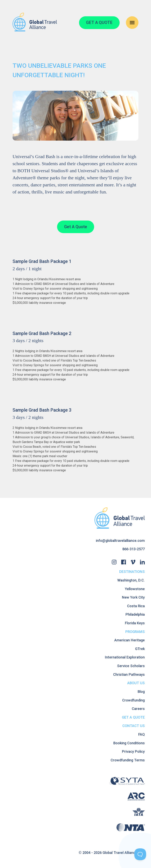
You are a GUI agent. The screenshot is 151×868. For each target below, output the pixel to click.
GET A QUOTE (99, 22)
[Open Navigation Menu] (132, 23)
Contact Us (134, 726)
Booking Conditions (129, 743)
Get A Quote (76, 227)
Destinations (132, 572)
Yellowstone (135, 589)
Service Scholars (131, 666)
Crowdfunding (133, 700)
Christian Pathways (129, 674)
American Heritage (130, 640)
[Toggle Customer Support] (140, 854)
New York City (133, 597)
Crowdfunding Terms (128, 760)
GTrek (140, 649)
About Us (136, 683)
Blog (141, 692)
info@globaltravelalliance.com (120, 541)
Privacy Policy (133, 751)
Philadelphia (135, 614)
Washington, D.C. (131, 580)
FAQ (141, 734)
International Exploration (125, 657)
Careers (138, 709)
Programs (135, 632)
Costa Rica (136, 606)
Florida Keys (135, 623)
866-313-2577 (134, 549)
